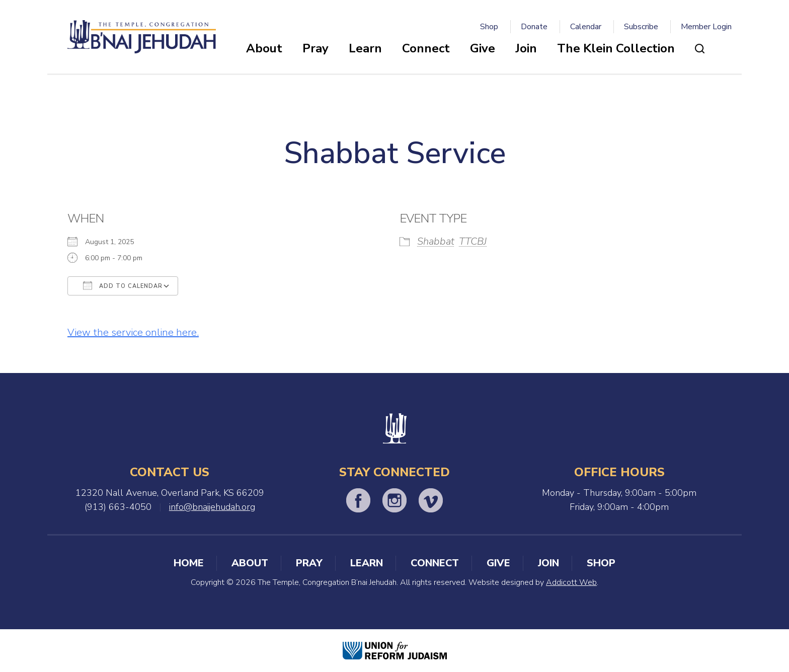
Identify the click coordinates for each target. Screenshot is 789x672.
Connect (426, 48)
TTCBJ (473, 241)
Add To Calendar (123, 285)
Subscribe (641, 27)
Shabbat (436, 241)
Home (189, 563)
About (264, 48)
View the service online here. (133, 332)
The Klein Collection (616, 48)
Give (483, 48)
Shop (489, 27)
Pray (315, 48)
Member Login (706, 27)
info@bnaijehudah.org (212, 507)
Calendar (586, 27)
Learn (365, 48)
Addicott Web (571, 582)
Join (526, 48)
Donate (534, 27)
